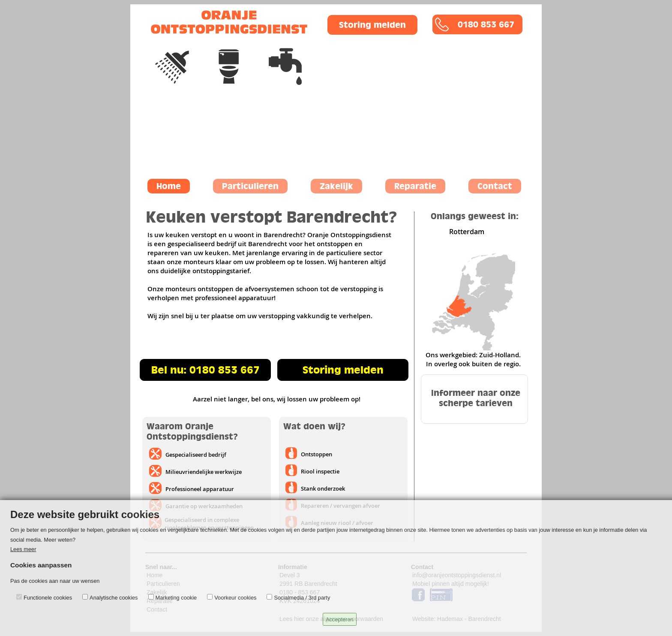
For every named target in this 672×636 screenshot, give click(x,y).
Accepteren (340, 619)
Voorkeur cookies (235, 598)
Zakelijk (336, 186)
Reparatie (415, 186)
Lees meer (23, 549)
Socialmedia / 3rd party (302, 598)
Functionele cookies (48, 598)
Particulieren (250, 186)
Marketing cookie (176, 598)
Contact (495, 186)
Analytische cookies (114, 598)
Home (169, 186)
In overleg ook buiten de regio (472, 364)
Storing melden (372, 25)
